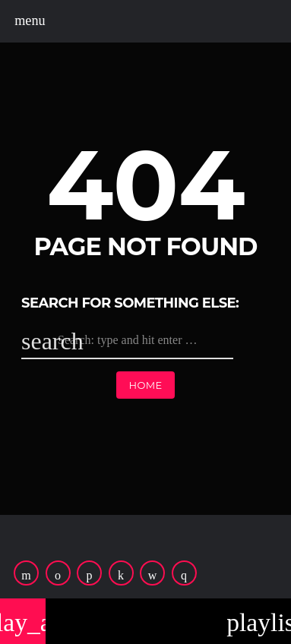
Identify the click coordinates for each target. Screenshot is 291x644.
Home (145, 385)
